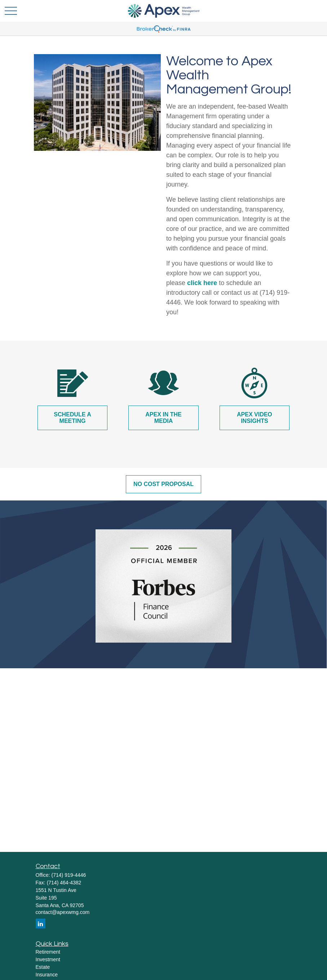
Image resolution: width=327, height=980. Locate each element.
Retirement (48, 952)
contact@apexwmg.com (63, 912)
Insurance (47, 975)
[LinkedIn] (41, 924)
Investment (48, 959)
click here (202, 283)
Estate (43, 967)
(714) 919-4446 (69, 875)
